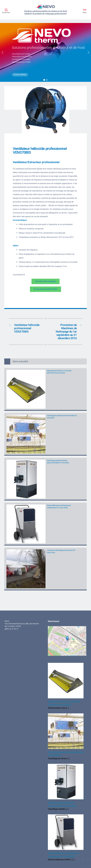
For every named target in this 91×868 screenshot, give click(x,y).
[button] (2, 52)
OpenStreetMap (73, 655)
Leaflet (67, 655)
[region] (45, 52)
